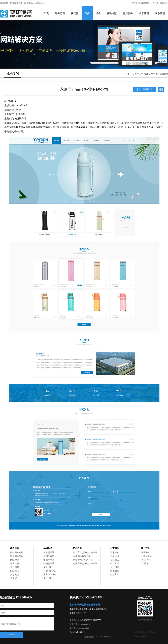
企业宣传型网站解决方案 (85, 552)
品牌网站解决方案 (82, 556)
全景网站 (48, 567)
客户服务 (128, 13)
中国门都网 (146, 560)
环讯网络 (145, 552)
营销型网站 (49, 556)
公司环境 (115, 556)
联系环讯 (155, 3)
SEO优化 (14, 571)
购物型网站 (49, 563)
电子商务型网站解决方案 (85, 563)
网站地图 (164, 3)
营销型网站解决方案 (83, 560)
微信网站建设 (17, 556)
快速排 (75, 13)
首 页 (46, 13)
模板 (98, 13)
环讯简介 (115, 552)
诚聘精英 (145, 3)
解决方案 (112, 13)
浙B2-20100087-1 (141, 636)
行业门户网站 (50, 571)
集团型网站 (49, 560)
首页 (127, 74)
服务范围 (60, 13)
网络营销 (15, 560)
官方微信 (136, 3)
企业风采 (115, 563)
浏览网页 (147, 89)
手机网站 (48, 578)
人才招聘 (15, 574)
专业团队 (115, 560)
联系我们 (160, 13)
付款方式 (115, 574)
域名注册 (15, 563)
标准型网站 (49, 552)
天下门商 (145, 563)
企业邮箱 (15, 567)
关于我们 (144, 13)
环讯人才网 (146, 556)
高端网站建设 (17, 552)
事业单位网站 (50, 574)
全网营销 (137, 74)
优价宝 (13, 578)
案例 (87, 13)
